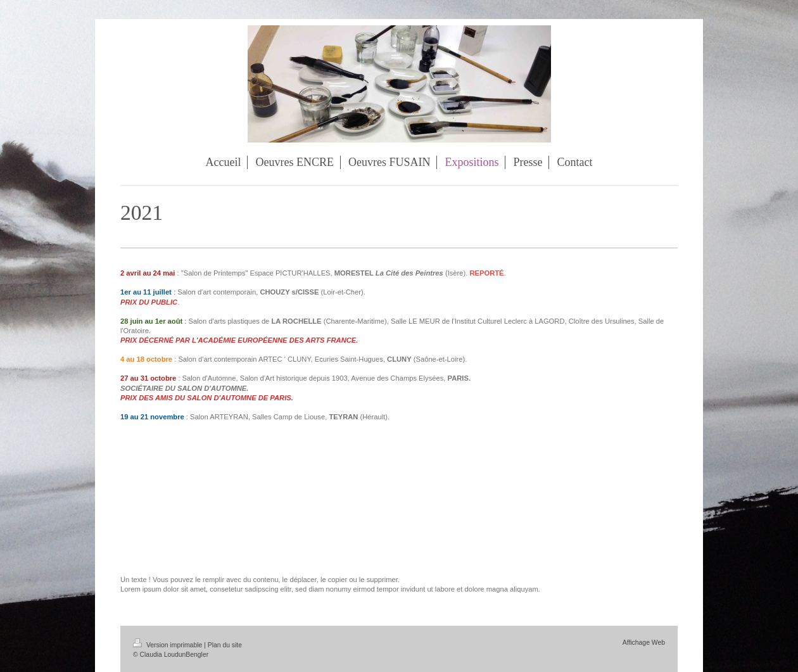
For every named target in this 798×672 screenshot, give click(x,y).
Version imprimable (168, 645)
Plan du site (225, 645)
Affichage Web (644, 643)
